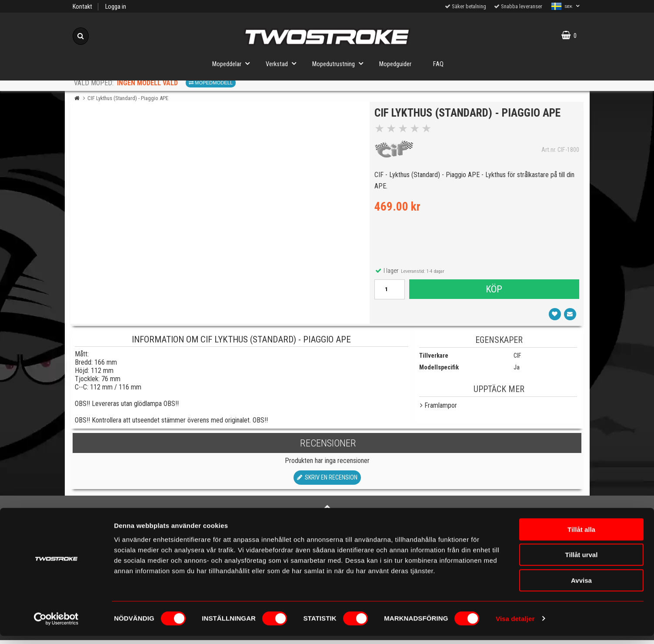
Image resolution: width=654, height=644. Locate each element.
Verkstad (284, 63)
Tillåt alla (581, 538)
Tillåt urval (582, 563)
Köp (494, 291)
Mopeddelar (234, 63)
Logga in (116, 7)
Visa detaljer (515, 627)
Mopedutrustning (340, 63)
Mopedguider (395, 64)
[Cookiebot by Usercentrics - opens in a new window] (56, 627)
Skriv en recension (327, 482)
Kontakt (82, 7)
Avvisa (581, 589)
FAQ (438, 64)
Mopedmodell (211, 83)
